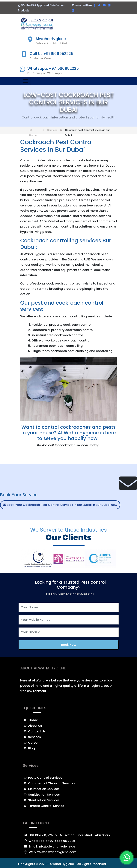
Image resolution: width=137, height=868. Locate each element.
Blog (29, 748)
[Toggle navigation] (25, 81)
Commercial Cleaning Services (49, 783)
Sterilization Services (42, 800)
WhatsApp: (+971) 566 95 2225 (52, 841)
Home (31, 720)
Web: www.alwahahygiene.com (53, 852)
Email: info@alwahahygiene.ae (52, 846)
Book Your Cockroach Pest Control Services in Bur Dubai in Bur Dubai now (60, 505)
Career (31, 743)
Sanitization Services (42, 795)
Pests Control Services (43, 778)
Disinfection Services (42, 789)
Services (52, 130)
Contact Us (35, 731)
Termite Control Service (44, 806)
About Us (33, 726)
